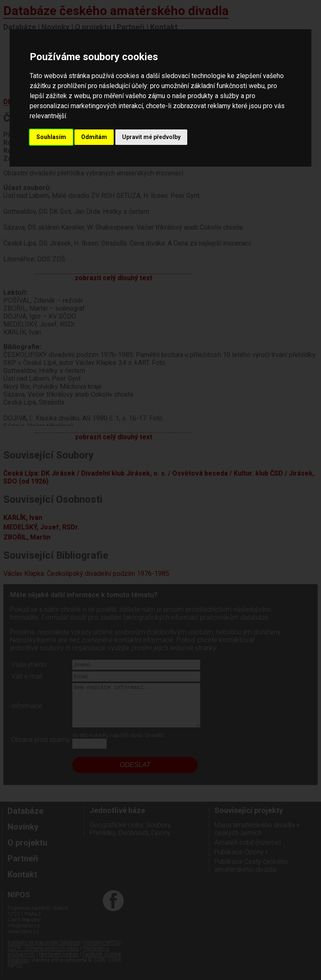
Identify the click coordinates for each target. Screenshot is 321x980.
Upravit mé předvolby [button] (151, 137)
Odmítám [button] (94, 137)
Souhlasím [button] (51, 137)
